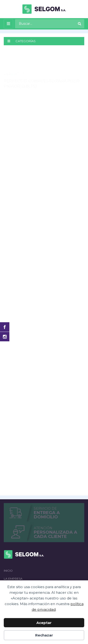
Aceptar (44, 623)
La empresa (13, 579)
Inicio (8, 571)
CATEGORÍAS (22, 41)
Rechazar (44, 635)
